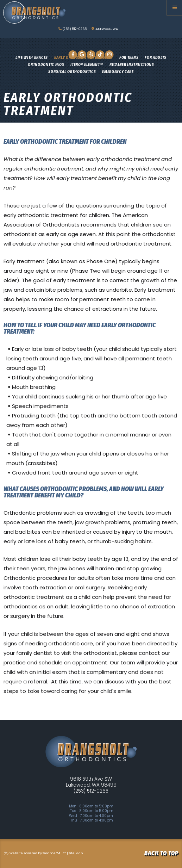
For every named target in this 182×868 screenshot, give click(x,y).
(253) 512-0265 (73, 29)
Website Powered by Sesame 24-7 (35, 853)
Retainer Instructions (132, 64)
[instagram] (109, 55)
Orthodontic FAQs (46, 64)
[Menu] (174, 8)
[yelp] (91, 55)
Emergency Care (118, 72)
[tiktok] (100, 55)
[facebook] (73, 55)
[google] (82, 55)
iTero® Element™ (87, 64)
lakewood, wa (105, 29)
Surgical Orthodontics (72, 72)
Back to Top (161, 853)
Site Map (76, 853)
